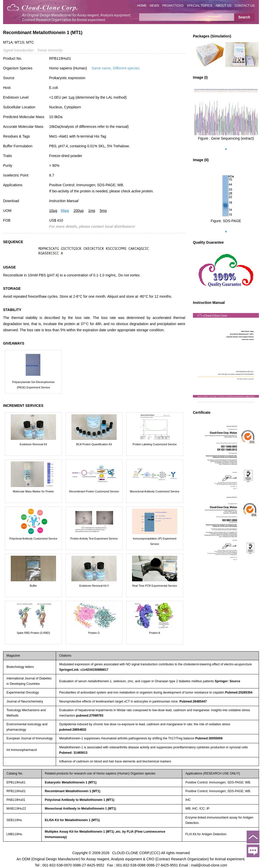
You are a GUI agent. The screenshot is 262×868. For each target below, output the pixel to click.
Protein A (155, 633)
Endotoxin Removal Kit (33, 444)
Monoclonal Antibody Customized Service (155, 491)
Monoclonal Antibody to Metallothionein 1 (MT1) (80, 809)
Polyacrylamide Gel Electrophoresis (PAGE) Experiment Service (34, 385)
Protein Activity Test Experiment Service (94, 539)
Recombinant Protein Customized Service (94, 491)
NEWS (154, 6)
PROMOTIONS (173, 6)
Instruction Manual (64, 201)
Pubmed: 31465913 (73, 753)
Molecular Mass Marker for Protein (33, 491)
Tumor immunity (50, 50)
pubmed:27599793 (90, 716)
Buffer (34, 586)
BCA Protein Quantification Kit (94, 444)
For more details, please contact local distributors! (92, 226)
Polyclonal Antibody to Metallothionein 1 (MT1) (80, 800)
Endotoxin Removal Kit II (94, 586)
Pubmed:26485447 (193, 701)
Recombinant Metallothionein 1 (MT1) (73, 791)
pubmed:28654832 (73, 730)
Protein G (94, 633)
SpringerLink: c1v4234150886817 (84, 670)
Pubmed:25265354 (239, 693)
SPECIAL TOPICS (200, 6)
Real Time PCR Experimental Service (155, 586)
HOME (142, 6)
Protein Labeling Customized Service (155, 444)
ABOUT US (223, 6)
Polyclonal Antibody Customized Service (33, 539)
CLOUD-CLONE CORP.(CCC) (136, 853)
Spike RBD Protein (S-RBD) (33, 633)
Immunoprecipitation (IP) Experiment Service (155, 541)
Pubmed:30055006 (209, 738)
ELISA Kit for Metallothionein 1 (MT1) (72, 820)
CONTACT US (245, 6)
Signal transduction (18, 50)
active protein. (142, 191)
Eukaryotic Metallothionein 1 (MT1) (71, 782)
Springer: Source (227, 681)
